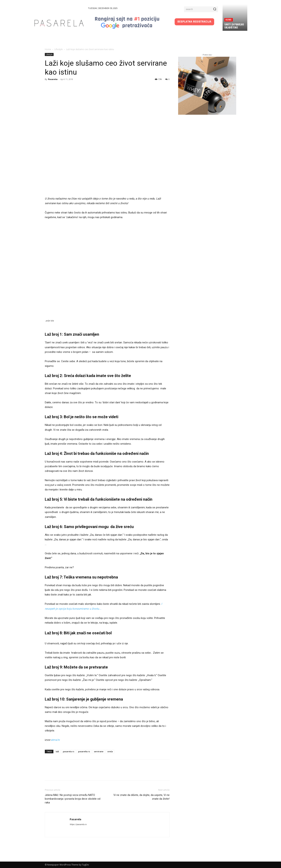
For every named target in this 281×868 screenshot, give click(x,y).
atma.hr (56, 740)
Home (48, 49)
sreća (110, 751)
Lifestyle (59, 49)
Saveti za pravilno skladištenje (234, 26)
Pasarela (53, 79)
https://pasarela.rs (78, 824)
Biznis (228, 20)
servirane (99, 751)
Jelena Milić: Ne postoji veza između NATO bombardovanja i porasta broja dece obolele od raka (73, 799)
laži (57, 751)
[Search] (215, 9)
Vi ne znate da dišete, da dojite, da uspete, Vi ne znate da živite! (141, 797)
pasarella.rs (84, 751)
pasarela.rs (69, 751)
